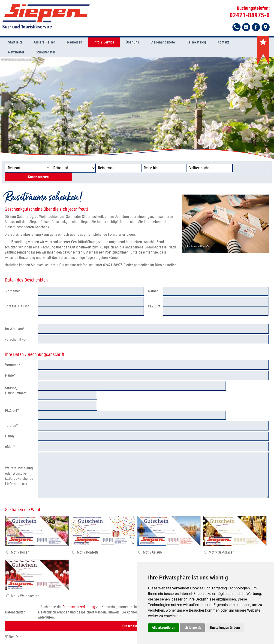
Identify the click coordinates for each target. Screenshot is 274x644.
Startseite (15, 43)
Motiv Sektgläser (221, 526)
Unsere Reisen (45, 43)
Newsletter (16, 52)
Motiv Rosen (20, 526)
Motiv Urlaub (152, 526)
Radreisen (75, 43)
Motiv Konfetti (87, 526)
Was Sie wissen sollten (62, 631)
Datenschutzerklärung (79, 581)
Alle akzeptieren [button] (164, 628)
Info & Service (104, 43)
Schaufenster (46, 52)
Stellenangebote (163, 43)
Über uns (132, 43)
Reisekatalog (196, 43)
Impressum (129, 631)
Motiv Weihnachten (25, 570)
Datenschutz (91, 631)
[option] (137, 108)
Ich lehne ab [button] (192, 628)
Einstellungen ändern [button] (225, 628)
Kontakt (223, 43)
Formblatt (111, 631)
